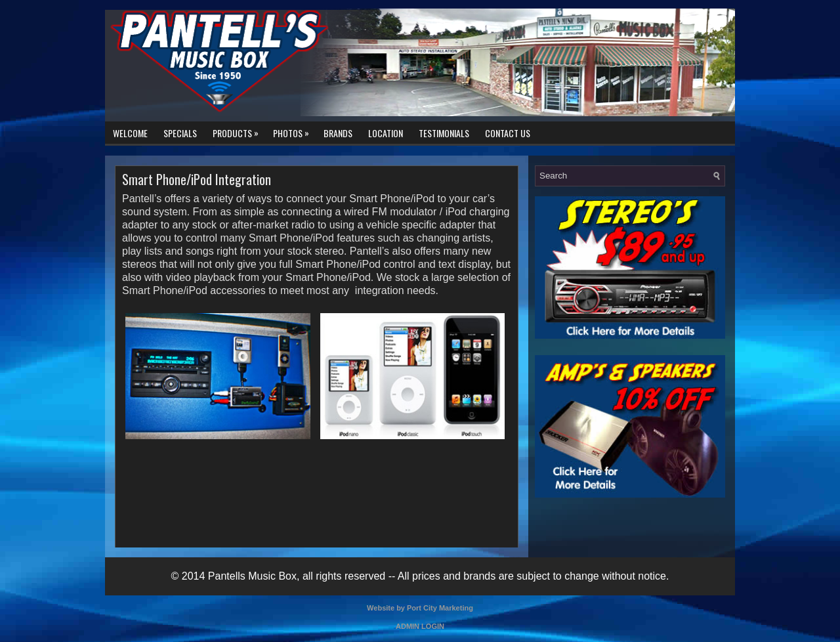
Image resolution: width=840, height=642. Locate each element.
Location (386, 133)
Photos (294, 131)
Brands (338, 133)
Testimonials (444, 133)
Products (239, 131)
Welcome (130, 133)
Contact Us (508, 133)
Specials (180, 133)
